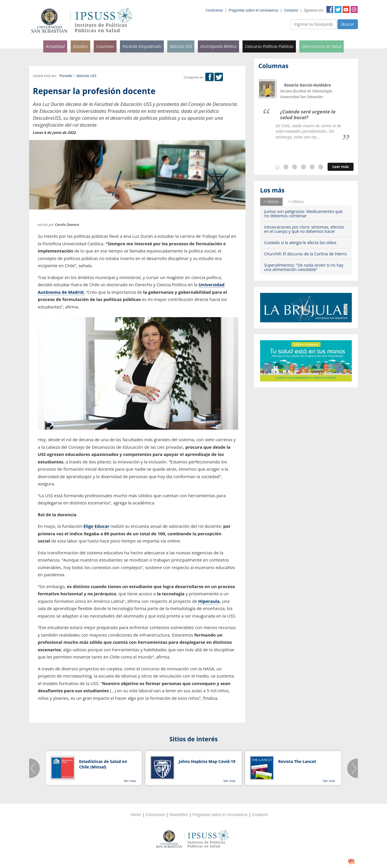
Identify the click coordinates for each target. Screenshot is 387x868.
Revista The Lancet (297, 761)
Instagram (354, 10)
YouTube (346, 10)
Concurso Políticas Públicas (269, 46)
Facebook (330, 10)
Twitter (338, 10)
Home (136, 814)
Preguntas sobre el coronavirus (253, 10)
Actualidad (55, 46)
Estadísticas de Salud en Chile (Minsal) (103, 764)
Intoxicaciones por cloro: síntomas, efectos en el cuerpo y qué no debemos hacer (304, 229)
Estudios (80, 46)
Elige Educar (96, 526)
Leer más (340, 167)
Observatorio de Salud (322, 46)
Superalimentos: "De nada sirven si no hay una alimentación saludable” (304, 267)
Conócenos (214, 10)
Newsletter (179, 814)
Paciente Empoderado (142, 46)
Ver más (130, 781)
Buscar (348, 24)
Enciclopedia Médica (219, 46)
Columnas (105, 46)
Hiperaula (209, 601)
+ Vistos (271, 202)
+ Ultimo (296, 202)
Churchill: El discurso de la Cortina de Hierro (306, 254)
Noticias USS (181, 46)
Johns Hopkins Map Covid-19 (207, 761)
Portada (66, 76)
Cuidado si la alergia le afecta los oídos (300, 243)
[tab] (271, 202)
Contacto (291, 10)
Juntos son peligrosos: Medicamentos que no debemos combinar (303, 214)
